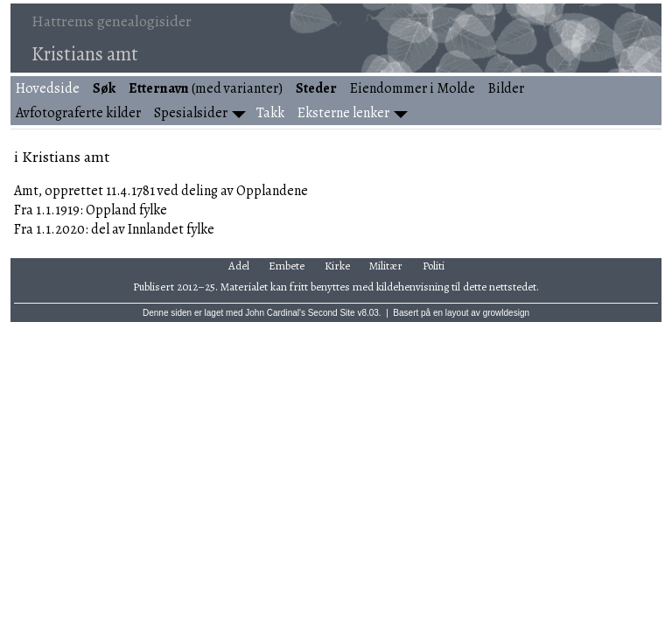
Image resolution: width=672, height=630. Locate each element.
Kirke (337, 266)
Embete (287, 266)
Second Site (332, 313)
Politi (434, 266)
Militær (386, 266)
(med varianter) (206, 88)
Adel (239, 266)
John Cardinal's (275, 313)
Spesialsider (191, 113)
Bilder (506, 88)
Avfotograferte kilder (78, 113)
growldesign (506, 313)
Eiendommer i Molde (413, 88)
